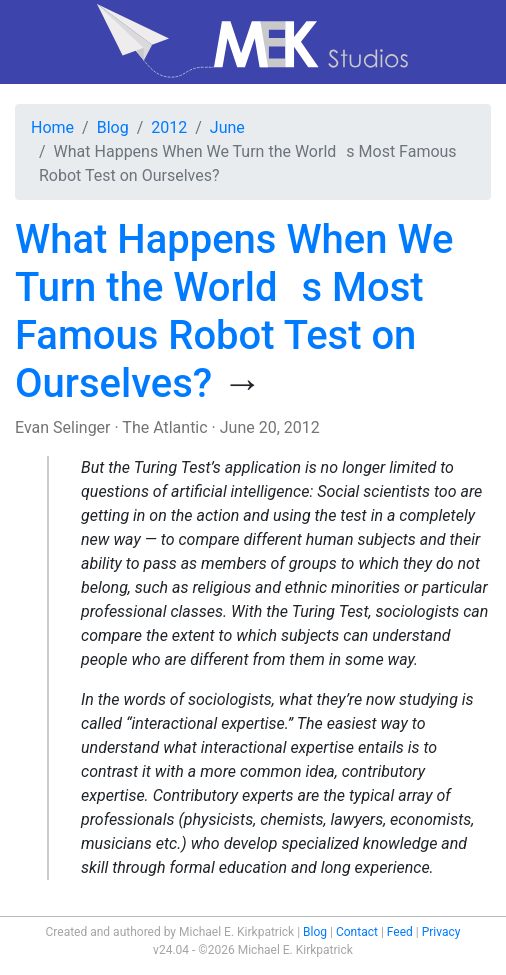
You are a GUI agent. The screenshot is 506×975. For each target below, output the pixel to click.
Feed (400, 932)
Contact (357, 932)
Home (52, 127)
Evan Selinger (63, 427)
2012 (169, 127)
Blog (113, 127)
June (227, 127)
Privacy (441, 932)
